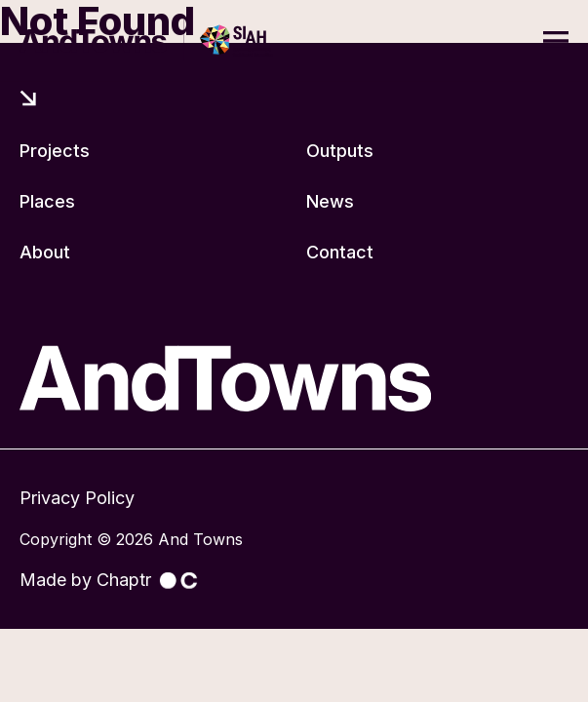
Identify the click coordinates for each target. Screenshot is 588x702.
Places (47, 201)
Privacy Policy (77, 498)
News (330, 201)
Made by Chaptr (109, 580)
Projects (55, 151)
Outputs (340, 151)
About (45, 252)
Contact (340, 252)
